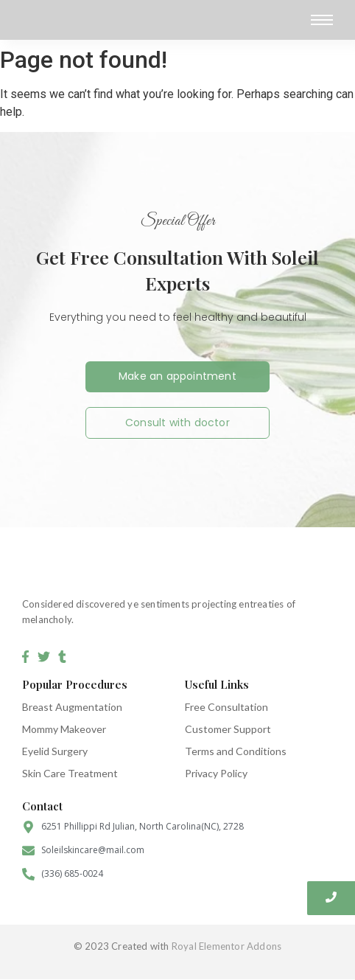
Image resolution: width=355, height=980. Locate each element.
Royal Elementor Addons (226, 946)
